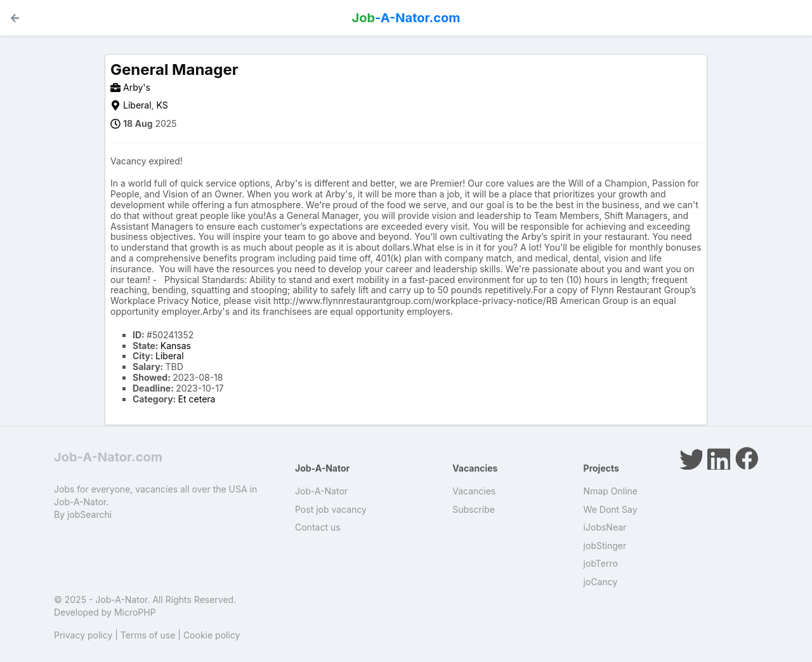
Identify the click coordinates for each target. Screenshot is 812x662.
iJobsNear (605, 527)
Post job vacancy (331, 509)
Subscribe (474, 509)
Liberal (137, 105)
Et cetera (197, 399)
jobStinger (605, 546)
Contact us (318, 527)
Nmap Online (611, 491)
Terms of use (148, 635)
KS (162, 105)
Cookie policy (212, 635)
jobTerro (601, 563)
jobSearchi (89, 514)
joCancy (601, 582)
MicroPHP (135, 612)
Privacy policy (83, 635)
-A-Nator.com (406, 18)
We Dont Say (611, 509)
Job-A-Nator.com (108, 457)
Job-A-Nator (321, 491)
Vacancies (474, 491)
